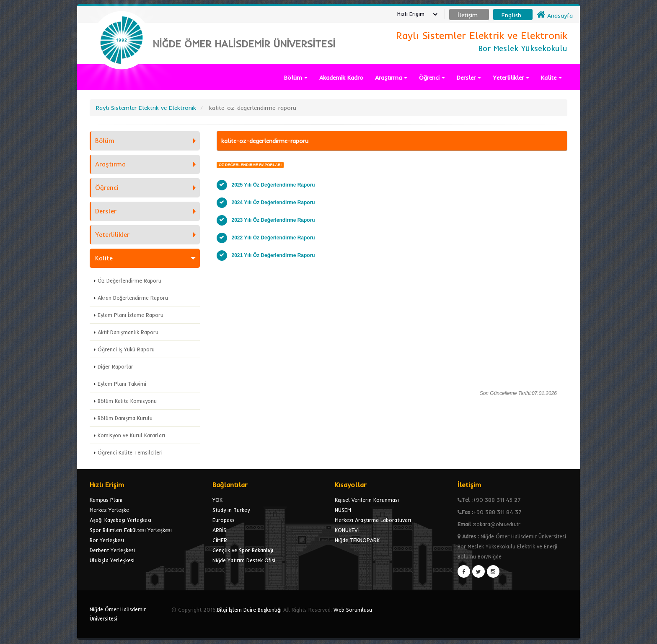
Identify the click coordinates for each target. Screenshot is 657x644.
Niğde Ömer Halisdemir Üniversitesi (118, 614)
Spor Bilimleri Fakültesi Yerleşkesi (131, 530)
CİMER (220, 540)
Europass (224, 520)
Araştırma (391, 78)
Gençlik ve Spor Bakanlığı (243, 550)
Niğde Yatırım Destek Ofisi (244, 560)
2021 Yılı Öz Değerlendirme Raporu (273, 255)
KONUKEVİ (347, 530)
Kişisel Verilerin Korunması (367, 500)
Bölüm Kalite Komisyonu (127, 401)
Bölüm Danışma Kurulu (125, 418)
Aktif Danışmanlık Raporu (128, 332)
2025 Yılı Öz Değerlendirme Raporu (273, 185)
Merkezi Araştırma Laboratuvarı (373, 520)
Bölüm (296, 78)
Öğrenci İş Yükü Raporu (126, 349)
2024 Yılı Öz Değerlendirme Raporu (273, 203)
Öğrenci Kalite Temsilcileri (130, 452)
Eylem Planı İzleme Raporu (131, 315)
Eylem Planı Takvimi (122, 384)
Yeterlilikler (511, 78)
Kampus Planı (106, 500)
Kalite (551, 78)
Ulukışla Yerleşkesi (112, 560)
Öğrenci (432, 78)
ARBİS (219, 530)
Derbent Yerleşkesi (112, 550)
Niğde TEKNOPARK (357, 540)
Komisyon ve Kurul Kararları (131, 435)
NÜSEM (343, 510)
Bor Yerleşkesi (107, 540)
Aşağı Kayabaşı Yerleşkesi (120, 520)
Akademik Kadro (341, 78)
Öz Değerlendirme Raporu (129, 280)
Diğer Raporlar (115, 366)
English (511, 15)
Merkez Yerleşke (109, 510)
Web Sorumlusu (353, 610)
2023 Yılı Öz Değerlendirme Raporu (273, 220)
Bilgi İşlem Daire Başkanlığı (249, 610)
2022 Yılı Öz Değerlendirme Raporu (273, 238)
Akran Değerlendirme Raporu (133, 298)
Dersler (469, 78)
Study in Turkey (231, 510)
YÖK (217, 500)
